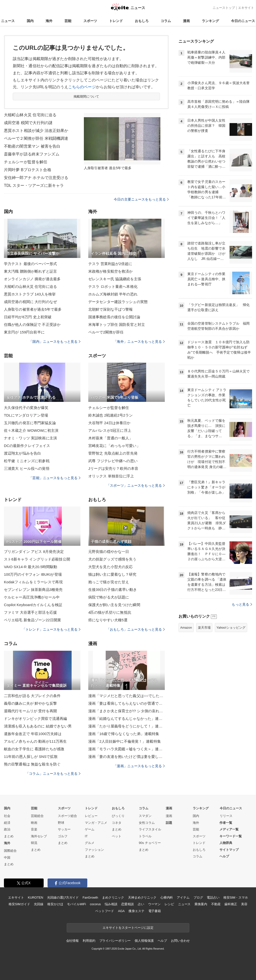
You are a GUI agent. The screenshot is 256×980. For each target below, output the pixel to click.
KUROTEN (35, 897)
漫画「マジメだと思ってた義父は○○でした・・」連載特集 (127, 696)
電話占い (213, 897)
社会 (7, 816)
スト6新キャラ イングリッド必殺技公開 (37, 559)
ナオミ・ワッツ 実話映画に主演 (30, 438)
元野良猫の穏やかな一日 (109, 552)
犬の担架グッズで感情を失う (112, 559)
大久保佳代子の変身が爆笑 (26, 408)
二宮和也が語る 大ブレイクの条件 (32, 696)
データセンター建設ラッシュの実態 (118, 302)
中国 (7, 858)
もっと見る (242, 604)
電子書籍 (155, 911)
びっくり (118, 816)
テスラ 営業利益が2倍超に (110, 264)
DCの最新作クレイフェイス (27, 446)
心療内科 (167, 897)
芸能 (68, 21)
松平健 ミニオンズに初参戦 (27, 461)
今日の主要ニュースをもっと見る (141, 199)
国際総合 (10, 851)
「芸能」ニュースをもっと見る (55, 478)
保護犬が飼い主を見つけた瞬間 (114, 605)
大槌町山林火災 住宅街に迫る (30, 115)
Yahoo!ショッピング (231, 628)
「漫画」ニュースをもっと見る (139, 766)
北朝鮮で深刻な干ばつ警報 (110, 309)
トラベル (145, 836)
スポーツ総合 (67, 816)
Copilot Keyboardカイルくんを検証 (33, 605)
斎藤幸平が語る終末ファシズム (32, 154)
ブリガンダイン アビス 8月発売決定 (34, 552)
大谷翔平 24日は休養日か (109, 423)
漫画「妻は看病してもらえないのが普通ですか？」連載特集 (127, 703)
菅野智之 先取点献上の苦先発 (113, 453)
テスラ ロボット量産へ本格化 (113, 286)
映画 (34, 823)
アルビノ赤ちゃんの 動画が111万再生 (35, 741)
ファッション (94, 850)
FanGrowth (90, 897)
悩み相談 (111, 904)
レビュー (91, 816)
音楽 (34, 829)
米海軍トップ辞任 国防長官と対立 (117, 325)
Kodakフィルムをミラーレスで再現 (33, 582)
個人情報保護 (144, 941)
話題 (169, 823)
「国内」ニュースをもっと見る (55, 342)
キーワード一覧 (231, 836)
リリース (226, 816)
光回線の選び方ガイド (63, 897)
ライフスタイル (150, 829)
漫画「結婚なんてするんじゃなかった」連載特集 (127, 719)
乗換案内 (201, 904)
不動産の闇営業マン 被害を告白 (32, 146)
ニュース (8, 21)
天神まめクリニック (142, 897)
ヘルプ (224, 856)
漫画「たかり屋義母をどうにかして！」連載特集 (127, 726)
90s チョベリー (150, 843)
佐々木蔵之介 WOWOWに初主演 (31, 430)
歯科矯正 (231, 904)
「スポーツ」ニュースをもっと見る (136, 485)
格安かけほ (55, 904)
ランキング (210, 21)
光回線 (39, 904)
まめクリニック (113, 897)
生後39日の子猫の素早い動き (113, 590)
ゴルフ (63, 836)
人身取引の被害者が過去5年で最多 (33, 309)
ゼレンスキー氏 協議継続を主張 (115, 279)
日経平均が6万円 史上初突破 (28, 317)
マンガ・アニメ (96, 823)
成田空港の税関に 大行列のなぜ (30, 302)
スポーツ (90, 21)
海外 (49, 21)
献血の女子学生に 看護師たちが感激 (34, 749)
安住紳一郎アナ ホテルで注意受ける (36, 178)
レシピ (169, 904)
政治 (7, 829)
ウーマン (154, 904)
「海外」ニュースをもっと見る (139, 342)
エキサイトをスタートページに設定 (128, 928)
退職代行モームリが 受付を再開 (30, 711)
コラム (166, 21)
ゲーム (90, 829)
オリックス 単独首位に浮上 (111, 476)
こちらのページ (82, 87)
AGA (121, 911)
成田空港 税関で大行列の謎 (28, 123)
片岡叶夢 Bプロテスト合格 (28, 170)
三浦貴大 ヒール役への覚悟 (27, 468)
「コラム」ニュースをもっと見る (53, 774)
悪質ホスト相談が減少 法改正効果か (36, 131)
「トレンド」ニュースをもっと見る (51, 629)
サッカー (64, 829)
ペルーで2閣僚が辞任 (106, 332)
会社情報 (72, 941)
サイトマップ (229, 850)
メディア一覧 (229, 829)
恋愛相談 (127, 904)
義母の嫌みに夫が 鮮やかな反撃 (30, 703)
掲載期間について (86, 96)
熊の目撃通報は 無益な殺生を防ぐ (32, 764)
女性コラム (147, 823)
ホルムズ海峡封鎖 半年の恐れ (113, 294)
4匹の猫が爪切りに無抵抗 (110, 612)
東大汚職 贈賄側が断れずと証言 (30, 271)
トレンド (116, 21)
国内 (30, 21)
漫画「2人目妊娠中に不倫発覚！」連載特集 (125, 741)
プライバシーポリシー (115, 941)
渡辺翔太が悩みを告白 (22, 453)
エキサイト (246, 8)
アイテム (183, 897)
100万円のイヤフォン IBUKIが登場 (33, 574)
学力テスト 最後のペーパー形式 (30, 264)
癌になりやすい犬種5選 (108, 620)
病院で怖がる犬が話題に (109, 597)
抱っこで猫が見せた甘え (109, 582)
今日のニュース (243, 21)
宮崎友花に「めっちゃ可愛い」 (114, 446)
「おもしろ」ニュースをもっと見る (136, 629)
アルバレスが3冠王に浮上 (110, 430)
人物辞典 (226, 843)
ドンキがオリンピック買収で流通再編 (35, 719)
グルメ (90, 843)
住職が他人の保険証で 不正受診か (32, 325)
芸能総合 (37, 816)
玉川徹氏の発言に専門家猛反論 (30, 423)
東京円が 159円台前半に (24, 332)
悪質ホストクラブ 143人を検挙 (30, 294)
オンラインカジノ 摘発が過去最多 (32, 279)
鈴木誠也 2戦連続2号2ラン (110, 415)
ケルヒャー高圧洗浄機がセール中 (32, 597)
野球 (61, 823)
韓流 (34, 843)
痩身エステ (136, 911)
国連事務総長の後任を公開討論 (114, 317)
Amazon (186, 628)
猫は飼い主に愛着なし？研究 (112, 574)
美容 (244, 904)
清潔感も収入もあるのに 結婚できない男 (38, 726)
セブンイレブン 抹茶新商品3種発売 (33, 590)
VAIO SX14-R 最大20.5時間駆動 (31, 567)
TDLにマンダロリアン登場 (26, 415)
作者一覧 (226, 823)
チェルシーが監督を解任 (26, 162)
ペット (117, 836)
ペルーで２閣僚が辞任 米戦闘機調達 (36, 138)
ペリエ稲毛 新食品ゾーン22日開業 (32, 620)
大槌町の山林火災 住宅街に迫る (30, 286)
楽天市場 (204, 628)
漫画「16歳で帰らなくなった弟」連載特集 (124, 734)
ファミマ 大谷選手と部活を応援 (30, 612)
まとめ (9, 836)
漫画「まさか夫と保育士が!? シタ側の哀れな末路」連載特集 (127, 711)
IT (86, 836)
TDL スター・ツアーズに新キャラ (34, 185)
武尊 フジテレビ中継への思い (113, 461)
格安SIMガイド (19, 904)
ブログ (198, 897)
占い (141, 904)
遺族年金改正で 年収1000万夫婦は (33, 734)
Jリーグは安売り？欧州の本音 (113, 468)
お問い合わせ (180, 941)
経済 (7, 823)
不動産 (216, 904)
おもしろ (142, 21)
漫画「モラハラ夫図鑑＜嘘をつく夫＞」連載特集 (127, 749)
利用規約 (89, 941)
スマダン (145, 816)
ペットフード (105, 911)
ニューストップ (224, 8)
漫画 (186, 21)
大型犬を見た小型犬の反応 (110, 567)
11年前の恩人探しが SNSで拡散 (31, 757)
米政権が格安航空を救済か (110, 271)
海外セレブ (39, 836)
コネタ (117, 823)
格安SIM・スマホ (236, 897)
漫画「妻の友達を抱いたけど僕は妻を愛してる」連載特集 (127, 757)
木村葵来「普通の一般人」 (110, 438)
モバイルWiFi (76, 904)
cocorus (95, 904)
